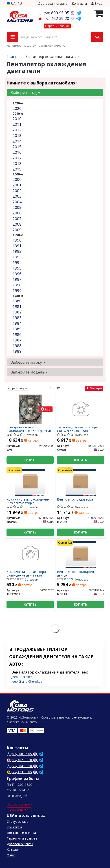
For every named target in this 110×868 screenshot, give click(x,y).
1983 (17, 318)
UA (11, 3)
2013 (17, 135)
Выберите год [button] (25, 92)
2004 (17, 202)
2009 (17, 230)
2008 (17, 224)
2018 (17, 163)
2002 (17, 191)
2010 (17, 119)
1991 (17, 246)
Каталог (13, 850)
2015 (17, 147)
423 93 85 (19, 772)
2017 (17, 158)
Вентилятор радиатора (75, 500)
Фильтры (94, 388)
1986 (17, 334)
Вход (97, 3)
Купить (30, 460)
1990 (17, 240)
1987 (17, 340)
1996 (17, 274)
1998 (17, 285)
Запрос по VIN (19, 810)
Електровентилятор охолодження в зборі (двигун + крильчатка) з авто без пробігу (29, 429)
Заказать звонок (19, 804)
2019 (17, 169)
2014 (17, 141)
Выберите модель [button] (29, 372)
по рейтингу (18, 388)
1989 (17, 351)
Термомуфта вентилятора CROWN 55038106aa (77, 429)
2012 (17, 130)
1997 (17, 279)
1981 (17, 306)
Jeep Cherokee (22, 677)
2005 (17, 207)
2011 (17, 124)
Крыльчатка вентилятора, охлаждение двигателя (27, 573)
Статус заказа (18, 822)
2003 (17, 196)
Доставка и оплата (53, 3)
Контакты (79, 3)
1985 (17, 329)
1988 (17, 346)
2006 (17, 213)
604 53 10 (20, 766)
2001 (17, 185)
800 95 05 (54, 13)
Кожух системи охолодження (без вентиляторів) (29, 501)
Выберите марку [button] (28, 362)
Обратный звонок (57, 26)
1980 (17, 301)
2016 (17, 152)
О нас (11, 855)
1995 (17, 268)
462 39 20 (54, 18)
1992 (17, 251)
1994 (17, 262)
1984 (17, 323)
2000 (17, 179)
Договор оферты (20, 844)
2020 (17, 108)
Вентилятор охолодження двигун (77, 573)
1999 (17, 290)
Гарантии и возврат (22, 838)
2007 (17, 219)
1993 (17, 257)
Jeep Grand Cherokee (27, 681)
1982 (17, 312)
